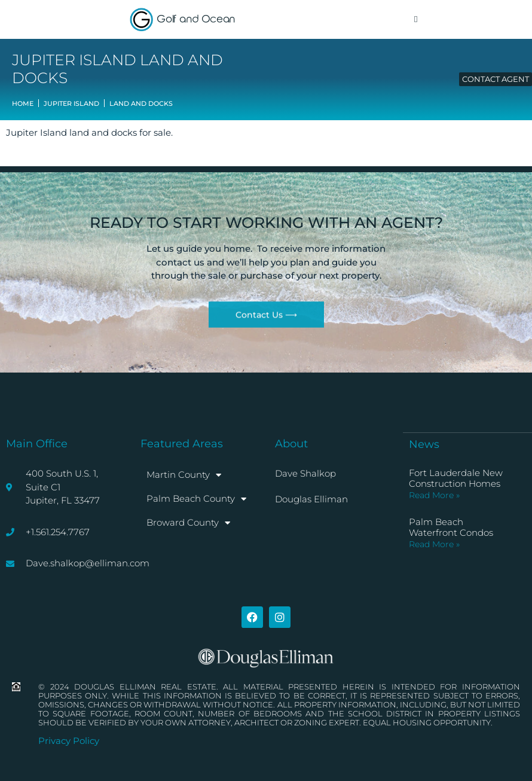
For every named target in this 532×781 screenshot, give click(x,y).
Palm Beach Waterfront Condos (451, 527)
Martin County (184, 475)
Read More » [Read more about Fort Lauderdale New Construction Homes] (434, 495)
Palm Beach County (196, 499)
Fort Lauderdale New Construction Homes (456, 478)
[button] (416, 19)
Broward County (188, 523)
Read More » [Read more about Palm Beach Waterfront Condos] (434, 544)
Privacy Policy (69, 741)
